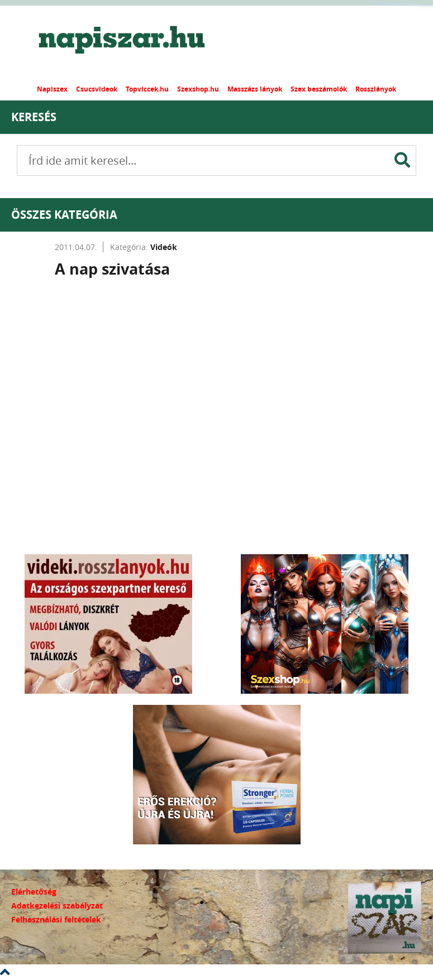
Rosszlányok (376, 89)
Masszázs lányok (255, 89)
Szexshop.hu (198, 89)
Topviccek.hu (147, 89)
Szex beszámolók (319, 89)
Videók (164, 247)
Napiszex (52, 89)
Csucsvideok (97, 89)
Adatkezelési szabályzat (57, 905)
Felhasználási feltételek (56, 919)
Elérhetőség (34, 892)
